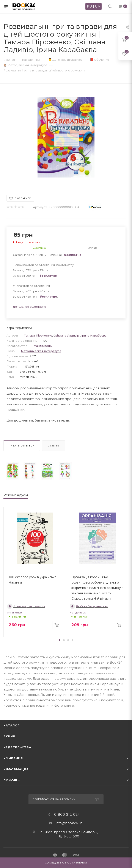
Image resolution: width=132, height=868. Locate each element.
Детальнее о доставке (30, 307)
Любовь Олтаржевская (89, 606)
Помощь (12, 780)
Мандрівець (43, 346)
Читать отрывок (22, 446)
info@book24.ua (69, 823)
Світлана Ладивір (67, 335)
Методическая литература (41, 351)
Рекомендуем (16, 495)
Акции (9, 736)
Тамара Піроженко (38, 335)
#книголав (14, 612)
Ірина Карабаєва (94, 335)
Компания (13, 758)
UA (97, 6)
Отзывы (54, 446)
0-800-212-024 (67, 815)
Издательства (17, 747)
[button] (60, 640)
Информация (16, 769)
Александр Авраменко (26, 606)
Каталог (12, 725)
